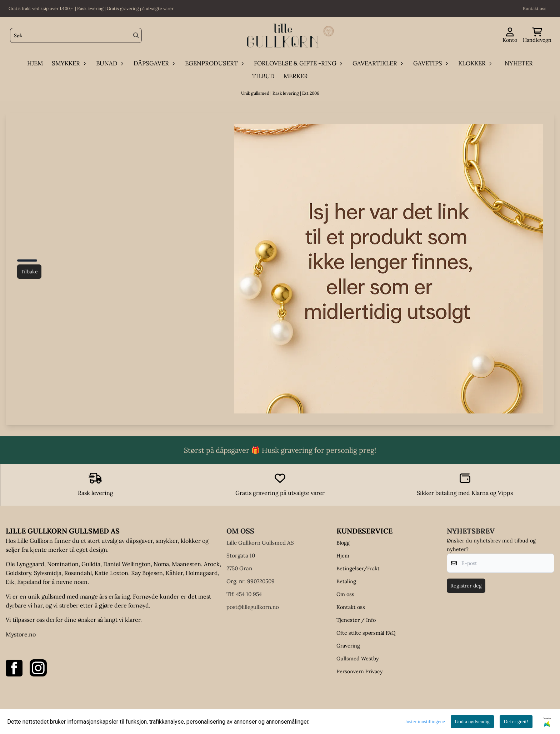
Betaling (346, 581)
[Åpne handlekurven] (537, 36)
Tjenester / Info (356, 620)
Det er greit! (516, 722)
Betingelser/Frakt (358, 569)
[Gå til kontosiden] (510, 36)
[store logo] (282, 36)
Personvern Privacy (360, 671)
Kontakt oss (351, 607)
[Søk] (76, 35)
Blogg (343, 543)
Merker (296, 76)
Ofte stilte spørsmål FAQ (366, 633)
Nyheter (519, 63)
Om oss (345, 594)
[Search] (136, 35)
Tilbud (263, 76)
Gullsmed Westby (358, 659)
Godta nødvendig (472, 722)
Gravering (348, 646)
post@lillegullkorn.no (253, 607)
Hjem (343, 556)
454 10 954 (249, 594)
